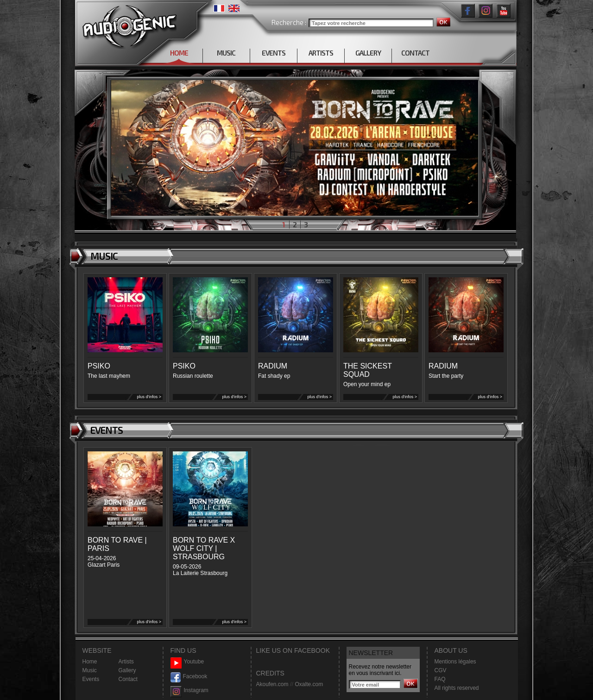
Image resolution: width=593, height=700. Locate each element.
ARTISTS (321, 53)
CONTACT (415, 53)
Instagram (189, 691)
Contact (128, 679)
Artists (126, 662)
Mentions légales (455, 662)
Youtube (187, 662)
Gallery (127, 670)
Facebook (189, 677)
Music (90, 670)
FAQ (440, 679)
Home (90, 662)
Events (91, 679)
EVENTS (274, 53)
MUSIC (226, 53)
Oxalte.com (309, 684)
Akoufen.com (272, 684)
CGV (441, 670)
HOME (179, 53)
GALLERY (368, 53)
